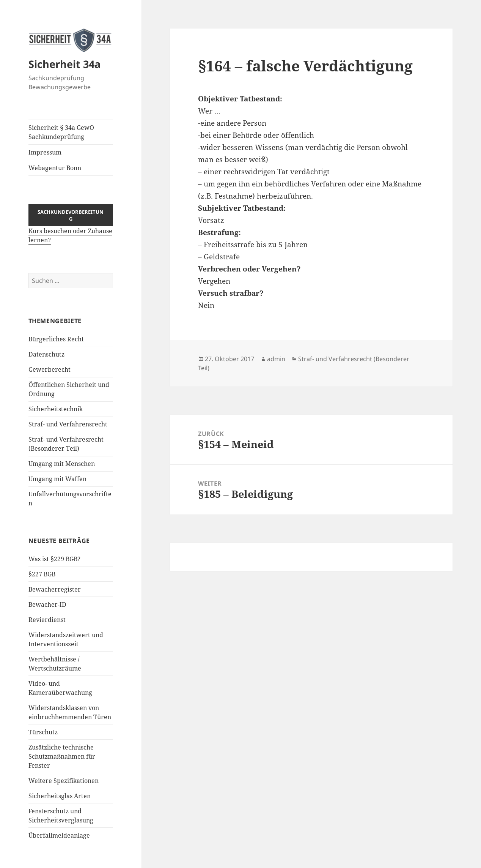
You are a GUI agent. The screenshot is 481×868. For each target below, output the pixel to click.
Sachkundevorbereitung (71, 215)
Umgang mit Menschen (62, 464)
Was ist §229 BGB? (54, 559)
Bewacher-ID (47, 604)
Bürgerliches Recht (56, 339)
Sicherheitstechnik (56, 409)
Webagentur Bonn (55, 168)
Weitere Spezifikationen (64, 781)
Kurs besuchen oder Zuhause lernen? (71, 229)
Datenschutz (46, 354)
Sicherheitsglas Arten (60, 796)
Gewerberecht (50, 369)
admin (276, 359)
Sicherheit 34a (64, 64)
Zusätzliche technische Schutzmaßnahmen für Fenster (62, 756)
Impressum (45, 152)
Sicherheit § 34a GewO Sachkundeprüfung (61, 132)
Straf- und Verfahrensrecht (68, 424)
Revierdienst (47, 620)
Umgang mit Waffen (57, 479)
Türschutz (43, 732)
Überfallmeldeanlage (59, 835)
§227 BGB (42, 574)
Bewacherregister (55, 589)
